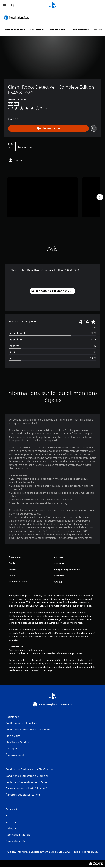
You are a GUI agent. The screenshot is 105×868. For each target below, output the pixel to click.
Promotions (58, 30)
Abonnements (80, 30)
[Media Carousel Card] (42, 197)
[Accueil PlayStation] (53, 6)
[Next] (100, 197)
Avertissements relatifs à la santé (26, 650)
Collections (38, 30)
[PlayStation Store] (18, 17)
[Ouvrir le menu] (4, 6)
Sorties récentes (15, 30)
